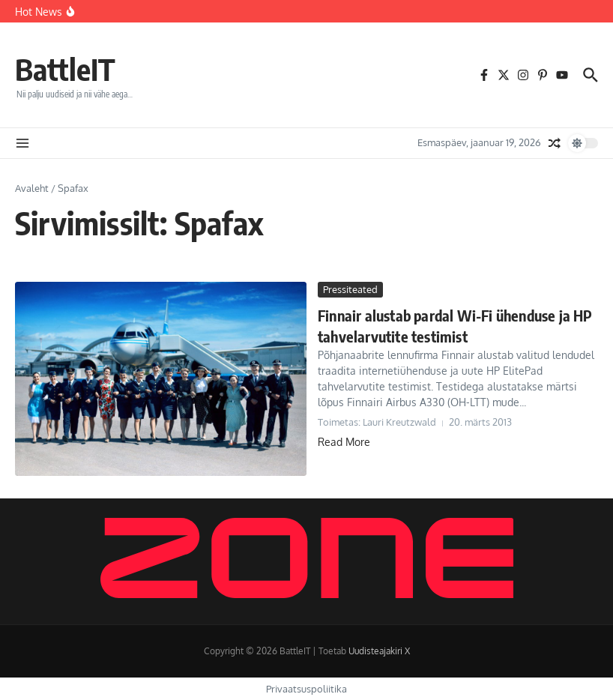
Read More (344, 442)
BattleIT (65, 69)
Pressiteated (350, 289)
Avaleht (32, 188)
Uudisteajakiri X (379, 651)
